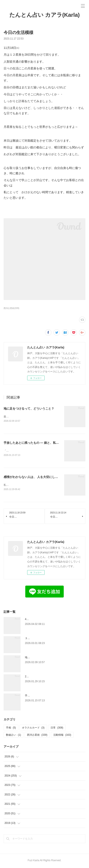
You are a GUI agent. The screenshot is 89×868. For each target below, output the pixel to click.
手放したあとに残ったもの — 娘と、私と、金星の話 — (41, 443)
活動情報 (62, 736)
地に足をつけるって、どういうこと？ (29, 409)
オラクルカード (33, 728)
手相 (11, 728)
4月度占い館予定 (35, 620)
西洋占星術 (37, 736)
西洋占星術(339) (11, 308)
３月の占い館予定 (35, 639)
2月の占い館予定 (35, 677)
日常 (57, 728)
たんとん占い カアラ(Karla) (45, 15)
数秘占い (13, 736)
